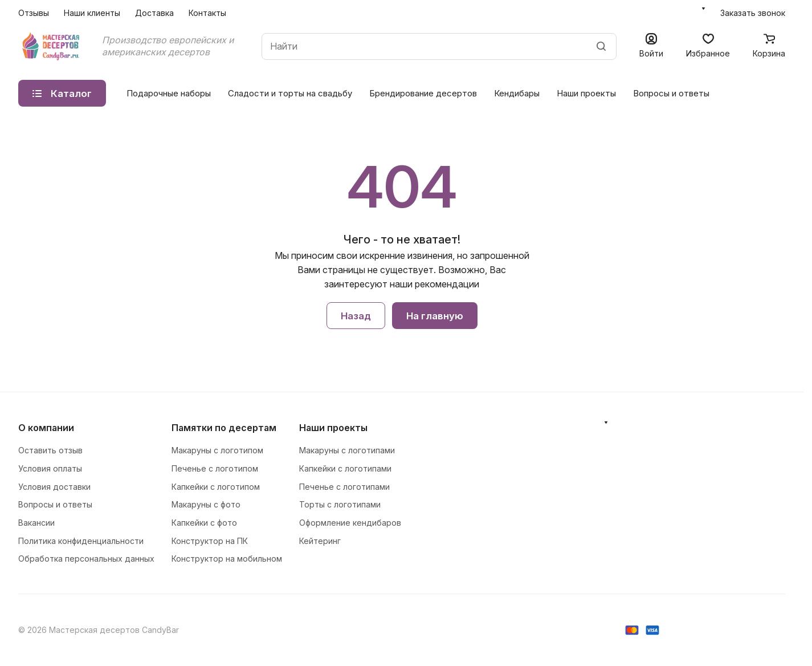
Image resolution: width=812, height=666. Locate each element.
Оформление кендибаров (350, 523)
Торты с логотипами (340, 504)
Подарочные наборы (169, 93)
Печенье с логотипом (215, 468)
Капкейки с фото (204, 523)
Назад (356, 316)
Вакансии (36, 523)
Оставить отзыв (50, 450)
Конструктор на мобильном (227, 559)
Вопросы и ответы (671, 93)
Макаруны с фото (206, 504)
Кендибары (517, 93)
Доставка (154, 13)
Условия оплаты (50, 468)
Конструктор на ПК (210, 541)
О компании (46, 428)
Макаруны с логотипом (217, 450)
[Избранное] (708, 46)
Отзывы (34, 13)
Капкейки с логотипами (345, 468)
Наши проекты (586, 93)
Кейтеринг (320, 541)
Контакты (207, 13)
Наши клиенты (92, 13)
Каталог (62, 94)
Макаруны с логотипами (347, 450)
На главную (435, 316)
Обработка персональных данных (86, 559)
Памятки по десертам (224, 428)
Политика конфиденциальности (81, 541)
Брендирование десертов (423, 93)
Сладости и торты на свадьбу (290, 93)
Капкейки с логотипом (216, 487)
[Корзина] (769, 46)
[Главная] (52, 46)
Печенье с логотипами (344, 487)
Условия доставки (54, 487)
